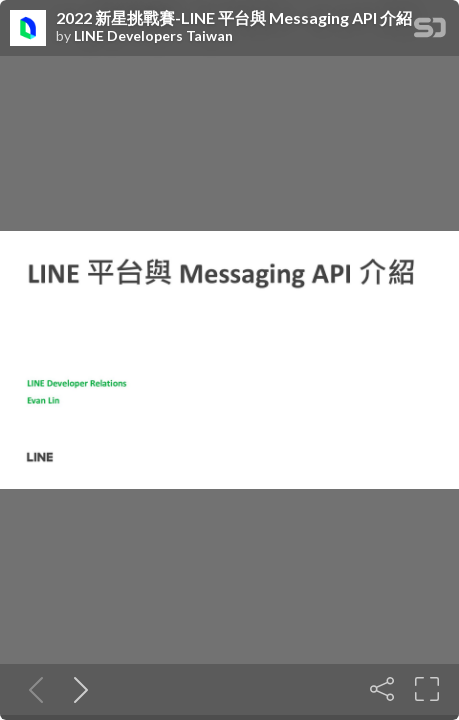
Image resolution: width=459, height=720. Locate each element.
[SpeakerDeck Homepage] (430, 31)
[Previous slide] (32, 689)
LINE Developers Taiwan (153, 36)
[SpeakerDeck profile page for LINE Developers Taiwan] (28, 29)
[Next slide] (77, 689)
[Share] (382, 689)
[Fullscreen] (427, 689)
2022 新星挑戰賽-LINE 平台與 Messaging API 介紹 (234, 18)
